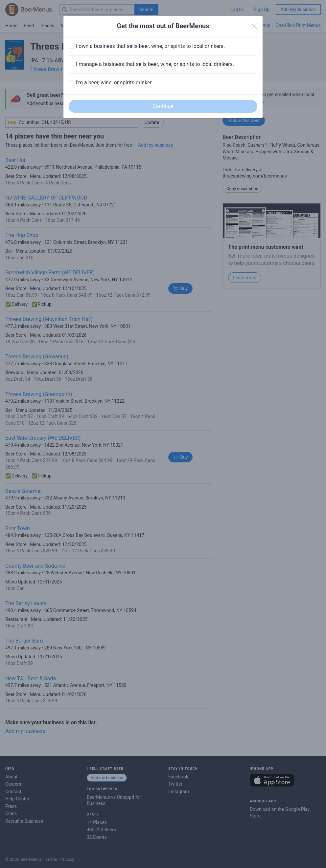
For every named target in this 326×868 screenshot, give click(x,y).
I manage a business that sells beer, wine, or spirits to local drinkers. (155, 64)
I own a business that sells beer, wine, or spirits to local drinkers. (150, 46)
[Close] (254, 26)
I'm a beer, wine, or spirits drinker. (114, 83)
